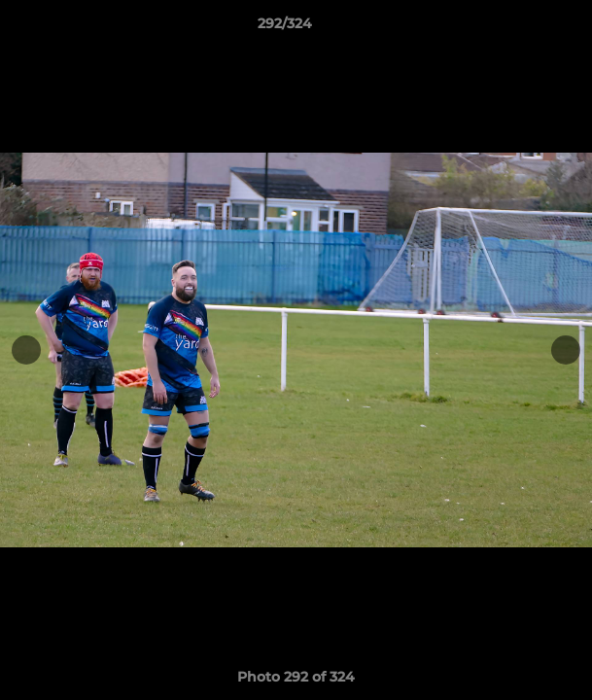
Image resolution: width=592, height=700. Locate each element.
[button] (522, 28)
